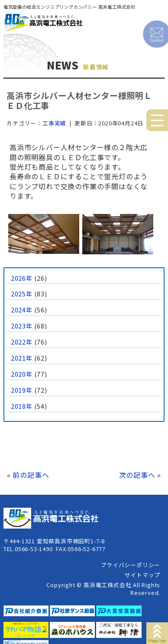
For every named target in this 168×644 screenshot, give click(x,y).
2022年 (22, 342)
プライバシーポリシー (130, 565)
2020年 (22, 374)
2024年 (22, 310)
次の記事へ (137, 475)
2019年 (22, 390)
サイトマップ (142, 575)
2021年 (22, 358)
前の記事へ (31, 475)
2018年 (22, 406)
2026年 (22, 278)
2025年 (22, 294)
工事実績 (54, 123)
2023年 (22, 326)
